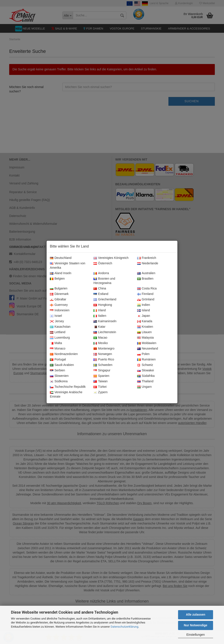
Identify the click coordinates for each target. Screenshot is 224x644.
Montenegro (104, 349)
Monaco (58, 349)
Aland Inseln (61, 273)
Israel (56, 316)
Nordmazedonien (64, 354)
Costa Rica (147, 289)
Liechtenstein (105, 332)
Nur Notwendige (195, 625)
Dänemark (59, 294)
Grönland (146, 299)
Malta (56, 343)
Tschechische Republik (68, 387)
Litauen (144, 332)
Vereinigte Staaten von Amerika (68, 266)
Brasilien (145, 279)
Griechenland (105, 299)
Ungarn (144, 387)
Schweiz (145, 365)
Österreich (103, 263)
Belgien (57, 279)
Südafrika (146, 376)
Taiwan (101, 381)
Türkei (100, 387)
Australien (146, 273)
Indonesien (60, 310)
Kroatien (145, 327)
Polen (143, 354)
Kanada (145, 321)
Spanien (101, 376)
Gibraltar (58, 299)
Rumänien (146, 360)
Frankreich (147, 258)
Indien (144, 305)
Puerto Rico (104, 360)
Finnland (145, 294)
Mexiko (101, 343)
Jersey (57, 321)
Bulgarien (59, 289)
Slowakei (146, 370)
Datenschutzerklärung (125, 627)
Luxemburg (60, 338)
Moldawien (147, 343)
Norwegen (103, 354)
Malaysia (145, 338)
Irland (100, 310)
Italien (100, 316)
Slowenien (59, 376)
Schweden (103, 365)
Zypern (101, 392)
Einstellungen (196, 635)
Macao (100, 338)
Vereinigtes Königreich (111, 258)
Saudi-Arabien (62, 365)
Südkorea (59, 381)
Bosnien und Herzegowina (104, 281)
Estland (101, 294)
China (100, 289)
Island (143, 310)
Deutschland (61, 258)
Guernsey (59, 305)
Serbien (57, 370)
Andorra (101, 273)
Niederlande (148, 263)
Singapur (102, 370)
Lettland (58, 332)
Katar (99, 327)
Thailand (145, 381)
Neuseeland (148, 349)
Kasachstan (60, 327)
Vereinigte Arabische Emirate (66, 395)
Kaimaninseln (105, 321)
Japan (144, 316)
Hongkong (103, 305)
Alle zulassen (196, 615)
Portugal (58, 360)
